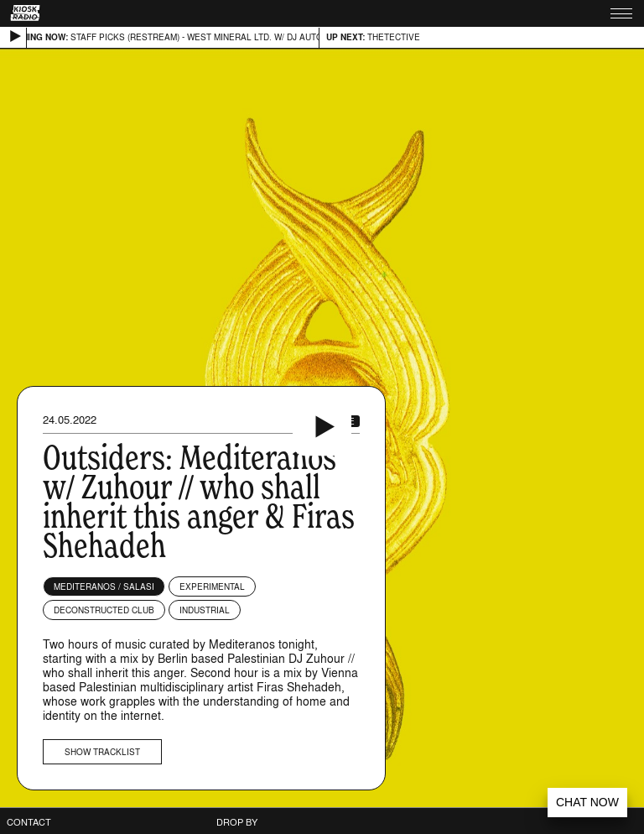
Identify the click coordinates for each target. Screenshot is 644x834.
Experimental (212, 586)
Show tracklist (102, 752)
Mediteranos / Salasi (104, 586)
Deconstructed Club (104, 610)
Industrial (205, 610)
